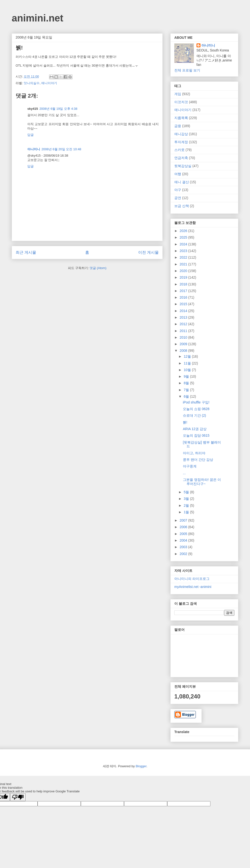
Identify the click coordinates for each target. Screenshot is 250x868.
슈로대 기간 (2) (194, 415)
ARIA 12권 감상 (195, 429)
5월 (187, 492)
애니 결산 (182, 182)
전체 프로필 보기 (187, 70)
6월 (187, 396)
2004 (184, 540)
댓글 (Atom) (98, 268)
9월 (187, 376)
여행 (178, 174)
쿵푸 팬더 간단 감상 (198, 460)
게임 (178, 94)
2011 (184, 331)
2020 (184, 271)
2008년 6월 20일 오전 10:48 (61, 149)
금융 (178, 126)
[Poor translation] (18, 797)
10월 (188, 370)
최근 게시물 (26, 252)
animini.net (37, 18)
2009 (184, 344)
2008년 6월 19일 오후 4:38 (58, 109)
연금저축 (181, 158)
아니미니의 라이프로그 (192, 579)
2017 (184, 291)
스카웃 (179, 150)
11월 (188, 363)
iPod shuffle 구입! (196, 402)
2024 (184, 244)
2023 (184, 251)
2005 (184, 534)
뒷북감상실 (183, 166)
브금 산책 (182, 206)
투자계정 (181, 142)
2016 (184, 297)
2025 (184, 237)
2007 (184, 520)
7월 (187, 390)
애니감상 (181, 134)
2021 (184, 264)
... (184, 473)
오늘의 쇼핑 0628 (196, 409)
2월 (187, 505)
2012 (184, 324)
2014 (184, 311)
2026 (184, 231)
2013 (184, 317)
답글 (31, 135)
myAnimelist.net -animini (193, 587)
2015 (184, 304)
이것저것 (181, 102)
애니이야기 (49, 83)
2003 (184, 547)
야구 (178, 190)
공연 (178, 198)
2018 (184, 284)
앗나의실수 (32, 83)
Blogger (141, 766)
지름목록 (181, 118)
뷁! (185, 422)
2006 (184, 527)
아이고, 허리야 (194, 453)
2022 (184, 257)
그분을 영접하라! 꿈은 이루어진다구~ (202, 482)
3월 (187, 499)
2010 (184, 337)
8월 (187, 383)
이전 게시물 (148, 252)
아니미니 (34, 149)
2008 (184, 351)
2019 (184, 277)
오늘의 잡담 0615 (196, 435)
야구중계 (190, 466)
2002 (184, 554)
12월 (188, 356)
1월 (187, 512)
